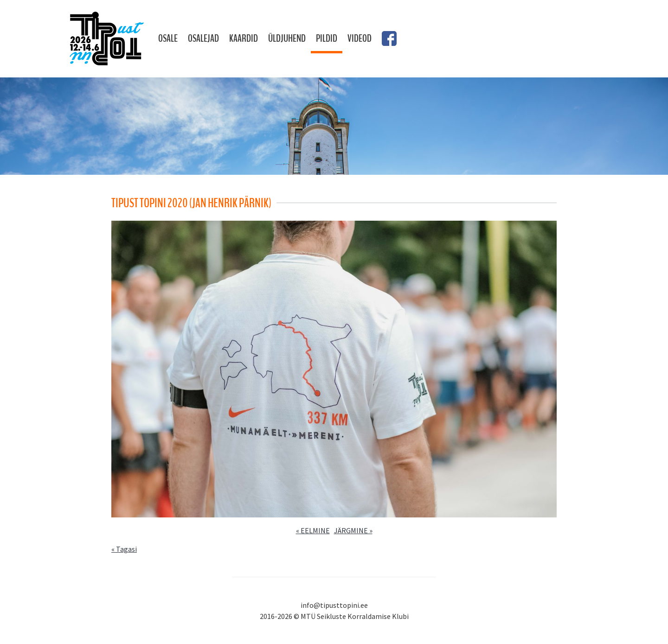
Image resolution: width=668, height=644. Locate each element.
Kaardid (244, 38)
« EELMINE (313, 530)
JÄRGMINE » (353, 530)
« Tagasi (124, 549)
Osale (168, 38)
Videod (360, 38)
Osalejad (203, 38)
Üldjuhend (287, 38)
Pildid (327, 38)
